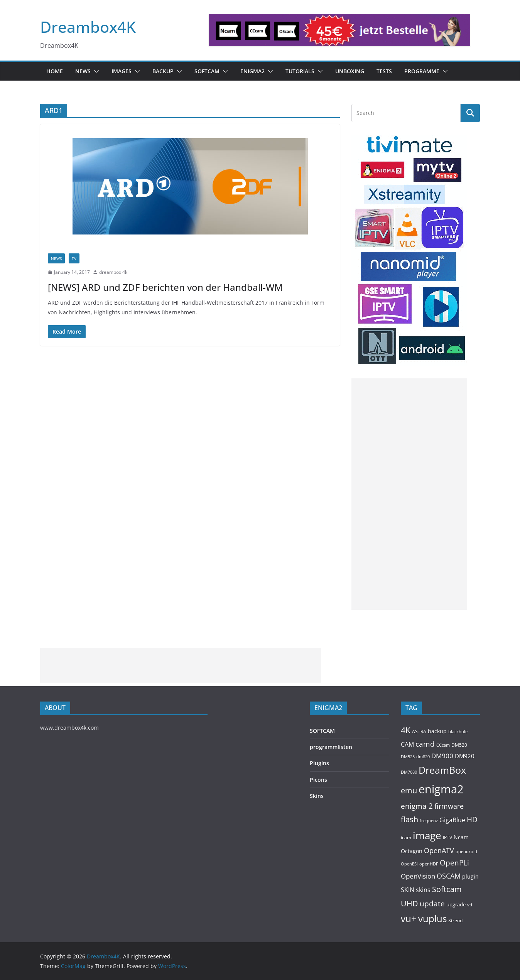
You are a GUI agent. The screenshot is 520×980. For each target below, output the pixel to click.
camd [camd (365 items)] (425, 744)
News (83, 71)
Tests (384, 71)
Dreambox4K (88, 27)
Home (55, 71)
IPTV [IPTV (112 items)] (447, 837)
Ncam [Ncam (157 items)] (461, 837)
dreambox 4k (113, 272)
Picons (318, 780)
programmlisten (331, 747)
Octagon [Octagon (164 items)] (412, 851)
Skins (317, 796)
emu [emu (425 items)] (409, 790)
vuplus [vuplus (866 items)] (432, 919)
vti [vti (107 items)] (470, 905)
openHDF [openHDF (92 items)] (429, 864)
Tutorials (300, 71)
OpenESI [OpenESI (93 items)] (409, 864)
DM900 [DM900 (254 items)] (442, 756)
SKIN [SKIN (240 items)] (408, 890)
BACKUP (163, 71)
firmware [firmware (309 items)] (449, 806)
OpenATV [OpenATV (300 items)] (439, 850)
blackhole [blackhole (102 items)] (458, 731)
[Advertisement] (409, 494)
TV (74, 258)
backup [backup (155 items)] (437, 731)
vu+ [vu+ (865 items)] (409, 919)
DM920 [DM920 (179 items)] (465, 756)
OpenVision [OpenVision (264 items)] (418, 876)
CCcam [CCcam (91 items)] (443, 745)
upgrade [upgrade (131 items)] (456, 904)
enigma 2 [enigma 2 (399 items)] (417, 806)
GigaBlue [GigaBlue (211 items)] (452, 820)
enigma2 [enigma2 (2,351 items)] (441, 789)
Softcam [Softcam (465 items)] (447, 889)
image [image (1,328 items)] (427, 835)
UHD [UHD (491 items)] (409, 903)
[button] (95, 71)
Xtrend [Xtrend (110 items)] (455, 920)
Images (122, 71)
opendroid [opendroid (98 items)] (466, 851)
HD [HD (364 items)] (472, 819)
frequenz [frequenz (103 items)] (429, 821)
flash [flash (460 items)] (409, 819)
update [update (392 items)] (432, 904)
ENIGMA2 (252, 71)
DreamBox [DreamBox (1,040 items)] (442, 770)
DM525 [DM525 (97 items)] (408, 757)
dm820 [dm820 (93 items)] (423, 757)
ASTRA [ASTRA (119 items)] (419, 731)
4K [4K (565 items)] (406, 730)
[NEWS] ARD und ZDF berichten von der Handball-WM (165, 287)
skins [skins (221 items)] (423, 890)
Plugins (319, 763)
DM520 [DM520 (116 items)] (459, 745)
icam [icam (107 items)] (406, 837)
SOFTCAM (207, 71)
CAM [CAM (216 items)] (407, 744)
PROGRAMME (422, 71)
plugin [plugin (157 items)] (470, 876)
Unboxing (350, 71)
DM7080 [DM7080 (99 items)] (409, 772)
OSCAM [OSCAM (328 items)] (449, 876)
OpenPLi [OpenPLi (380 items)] (454, 863)
